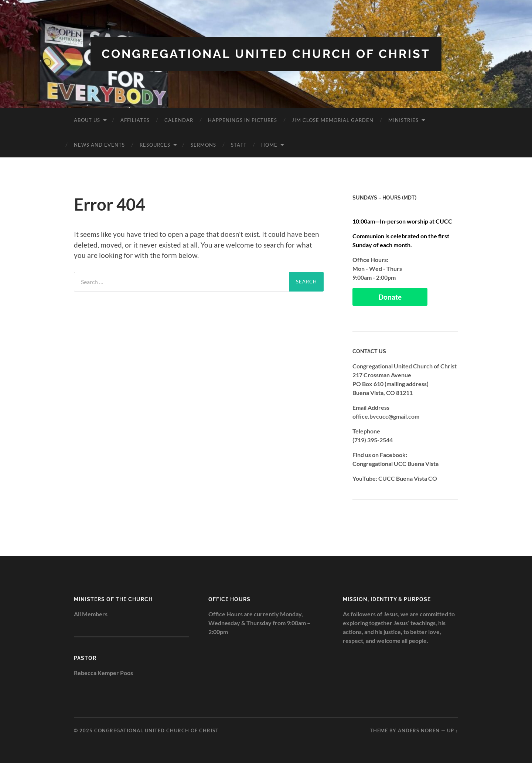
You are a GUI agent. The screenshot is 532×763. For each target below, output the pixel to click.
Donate (390, 297)
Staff (239, 145)
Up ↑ (453, 730)
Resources (155, 145)
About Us (87, 120)
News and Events (99, 145)
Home (269, 145)
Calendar (179, 120)
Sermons (203, 145)
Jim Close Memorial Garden (333, 120)
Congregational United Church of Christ (266, 54)
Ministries (403, 120)
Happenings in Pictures (243, 120)
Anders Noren (419, 730)
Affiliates (135, 120)
